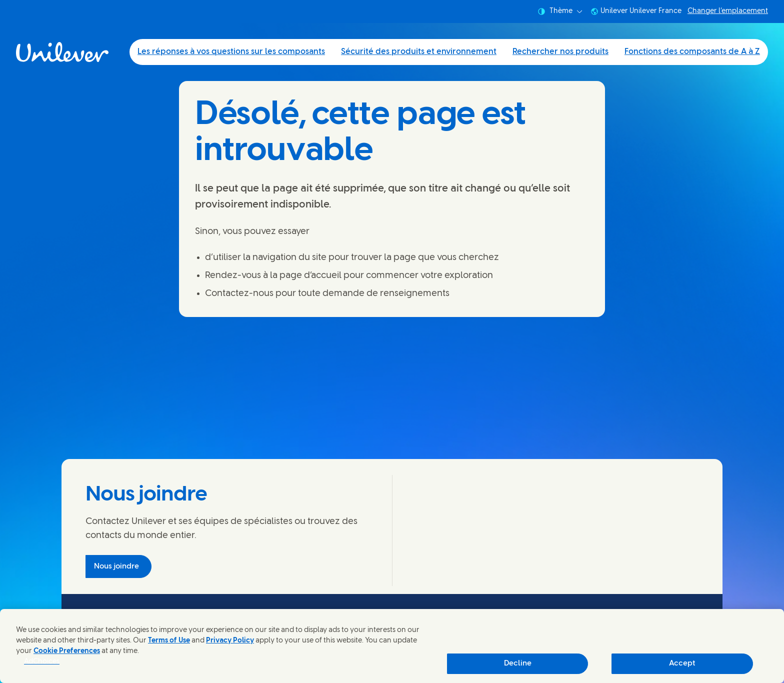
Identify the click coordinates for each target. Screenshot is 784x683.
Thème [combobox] (560, 11)
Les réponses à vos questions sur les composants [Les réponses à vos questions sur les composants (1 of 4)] (231, 52)
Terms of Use (169, 641)
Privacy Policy (230, 641)
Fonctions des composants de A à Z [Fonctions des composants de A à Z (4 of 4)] (692, 52)
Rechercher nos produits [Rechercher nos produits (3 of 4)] (560, 52)
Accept (682, 663)
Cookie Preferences (67, 651)
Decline (518, 663)
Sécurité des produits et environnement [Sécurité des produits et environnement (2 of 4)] (419, 52)
